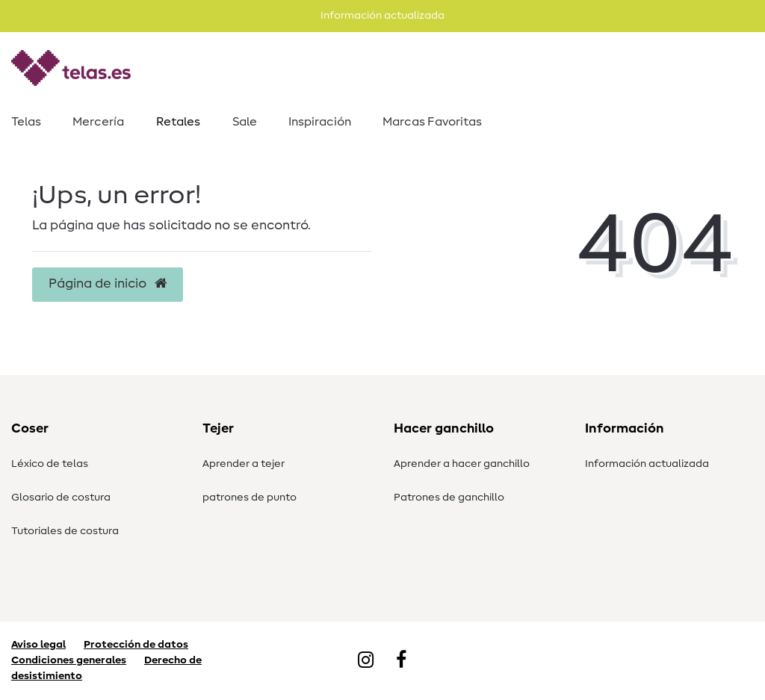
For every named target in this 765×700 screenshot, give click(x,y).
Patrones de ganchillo (449, 498)
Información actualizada (647, 464)
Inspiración (320, 122)
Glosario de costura (61, 498)
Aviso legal (38, 645)
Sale (245, 122)
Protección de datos (136, 645)
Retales (178, 122)
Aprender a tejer (244, 464)
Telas (26, 122)
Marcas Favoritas (432, 122)
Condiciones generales (69, 660)
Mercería (98, 122)
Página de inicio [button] (108, 284)
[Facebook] (401, 661)
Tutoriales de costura (65, 531)
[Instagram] (366, 661)
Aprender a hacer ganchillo (462, 464)
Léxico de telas (50, 464)
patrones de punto (250, 498)
